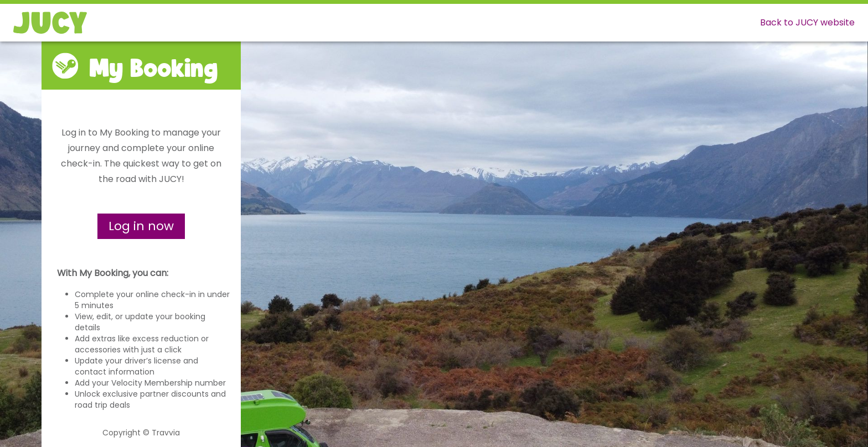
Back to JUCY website (807, 22)
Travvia (166, 433)
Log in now (141, 226)
